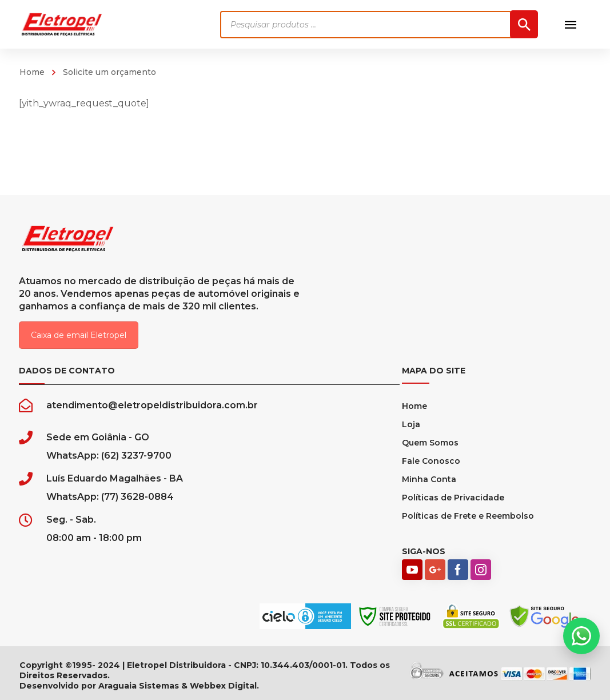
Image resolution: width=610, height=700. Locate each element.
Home (32, 72)
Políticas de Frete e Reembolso (468, 516)
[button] (581, 636)
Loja (411, 424)
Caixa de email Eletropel (79, 335)
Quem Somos (430, 443)
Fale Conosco (431, 461)
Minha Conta (429, 479)
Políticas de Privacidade (453, 498)
